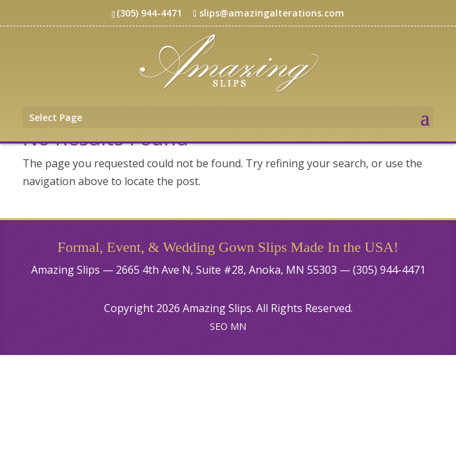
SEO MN (228, 326)
